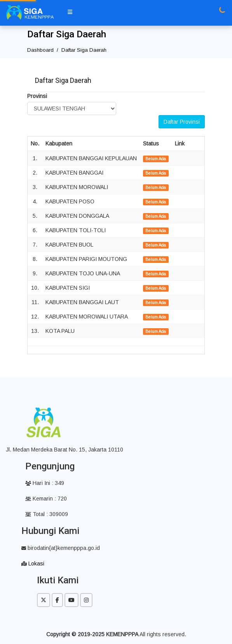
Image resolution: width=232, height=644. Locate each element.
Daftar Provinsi (182, 122)
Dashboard (40, 50)
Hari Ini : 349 (45, 483)
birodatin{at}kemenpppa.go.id (61, 548)
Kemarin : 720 (46, 499)
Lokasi (36, 563)
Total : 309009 (47, 514)
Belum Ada (156, 159)
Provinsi (37, 96)
